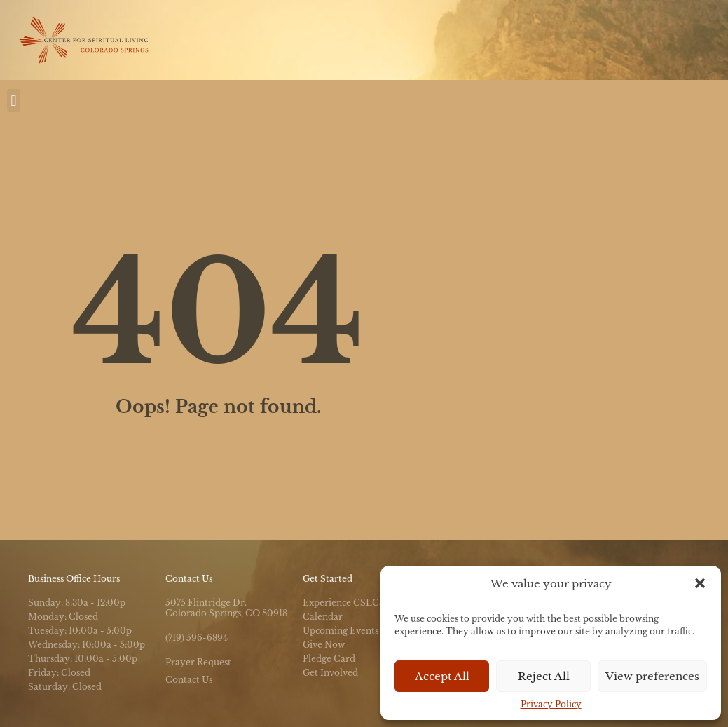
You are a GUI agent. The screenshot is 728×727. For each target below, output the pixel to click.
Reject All (544, 676)
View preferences (652, 676)
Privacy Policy (551, 704)
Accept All (442, 676)
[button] (700, 583)
